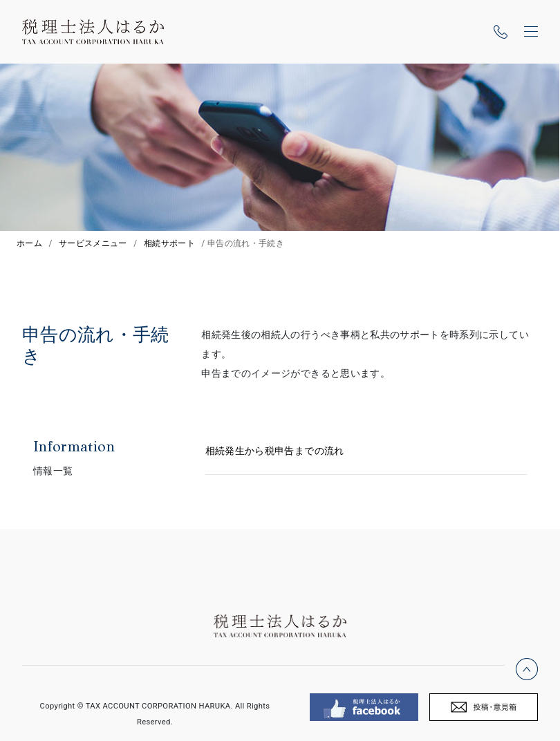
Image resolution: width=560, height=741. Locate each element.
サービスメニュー (93, 243)
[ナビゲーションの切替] (531, 32)
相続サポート (169, 243)
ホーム (29, 243)
